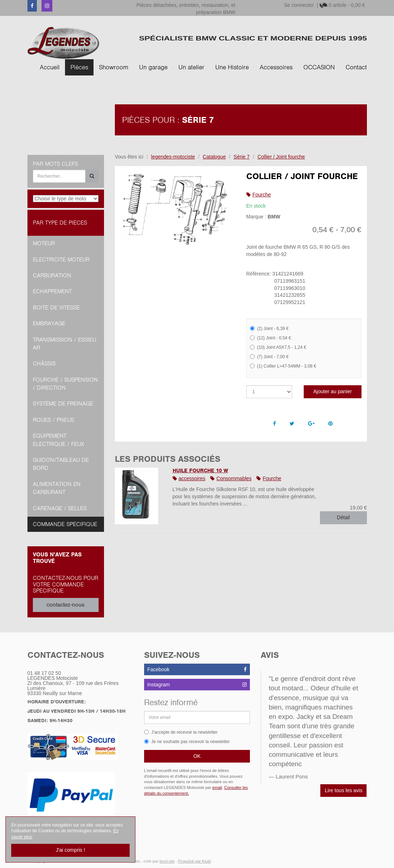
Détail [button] (343, 517)
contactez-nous (66, 605)
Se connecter (299, 5)
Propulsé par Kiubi (194, 861)
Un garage (153, 67)
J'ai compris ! (70, 850)
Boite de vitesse (56, 308)
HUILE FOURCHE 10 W (200, 470)
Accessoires (276, 67)
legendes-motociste (173, 157)
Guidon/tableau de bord (61, 464)
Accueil (50, 67)
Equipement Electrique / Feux (59, 440)
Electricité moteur (61, 260)
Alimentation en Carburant (57, 488)
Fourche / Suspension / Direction (65, 384)
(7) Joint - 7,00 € (269, 357)
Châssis (44, 364)
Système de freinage (63, 404)
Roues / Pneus (53, 420)
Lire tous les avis (343, 790)
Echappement (52, 291)
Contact (356, 67)
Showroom (114, 67)
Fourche (262, 195)
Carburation (52, 275)
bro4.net (167, 861)
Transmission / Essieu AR (64, 344)
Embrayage (49, 324)
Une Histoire (232, 67)
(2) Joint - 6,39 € (269, 329)
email (217, 787)
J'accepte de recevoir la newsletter (181, 732)
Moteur (44, 243)
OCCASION (319, 67)
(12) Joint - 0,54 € (270, 338)
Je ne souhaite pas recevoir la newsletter (187, 742)
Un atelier (191, 67)
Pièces (79, 67)
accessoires (192, 478)
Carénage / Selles (60, 508)
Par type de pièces (60, 223)
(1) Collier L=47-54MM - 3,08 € (283, 366)
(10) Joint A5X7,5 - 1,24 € (278, 347)
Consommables (234, 478)
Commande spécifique (65, 524)
